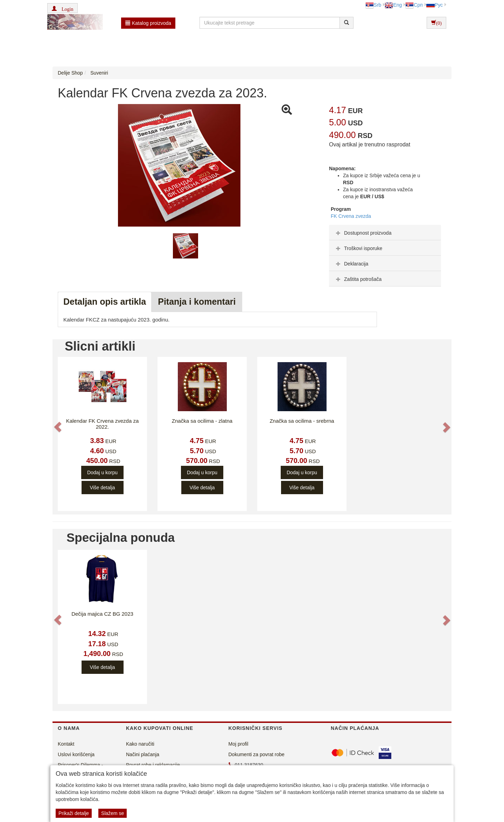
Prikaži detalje (74, 813)
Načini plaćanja (143, 754)
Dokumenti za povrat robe (257, 754)
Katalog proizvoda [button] (148, 23)
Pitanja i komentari (197, 302)
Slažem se (113, 813)
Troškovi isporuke (358, 248)
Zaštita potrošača (358, 279)
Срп (414, 5)
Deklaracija (351, 264)
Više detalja (102, 488)
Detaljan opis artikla (105, 302)
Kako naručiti (140, 744)
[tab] (385, 233)
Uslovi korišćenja (76, 754)
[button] (62, 8)
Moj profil (239, 744)
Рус (435, 5)
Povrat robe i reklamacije (153, 765)
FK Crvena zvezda (351, 216)
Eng (393, 5)
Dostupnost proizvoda (363, 233)
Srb (373, 5)
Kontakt (66, 744)
